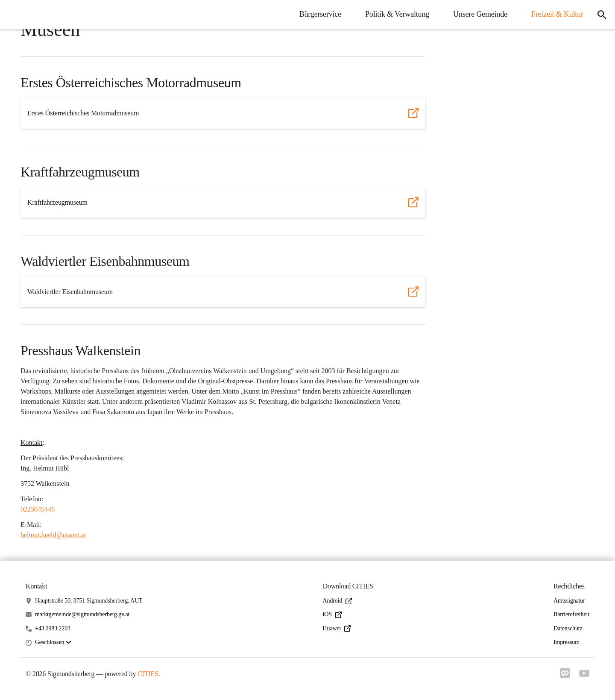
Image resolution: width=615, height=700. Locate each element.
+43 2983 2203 (53, 628)
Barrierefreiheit (571, 614)
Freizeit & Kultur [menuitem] (555, 14)
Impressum (567, 642)
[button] (53, 643)
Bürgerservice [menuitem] (318, 14)
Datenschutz (568, 628)
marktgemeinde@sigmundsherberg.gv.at (82, 614)
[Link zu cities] (564, 676)
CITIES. (149, 674)
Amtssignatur (569, 601)
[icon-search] (600, 15)
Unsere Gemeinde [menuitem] (478, 14)
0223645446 (38, 509)
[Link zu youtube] (584, 674)
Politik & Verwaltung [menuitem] (395, 14)
